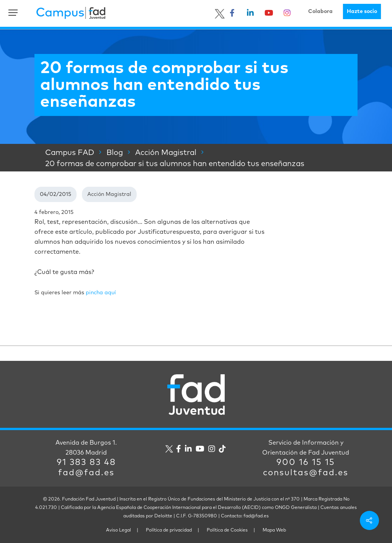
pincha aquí (101, 293)
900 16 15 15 (306, 463)
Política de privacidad (169, 530)
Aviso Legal (118, 530)
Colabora (320, 11)
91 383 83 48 (86, 463)
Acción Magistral (109, 194)
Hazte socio (362, 11)
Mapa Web (274, 530)
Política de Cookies (227, 530)
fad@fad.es (86, 473)
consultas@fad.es (306, 473)
